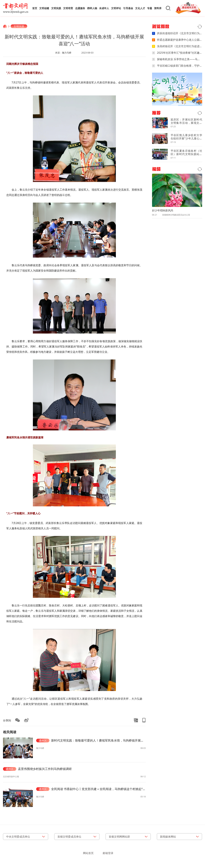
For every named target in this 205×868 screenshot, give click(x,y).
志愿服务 (80, 8)
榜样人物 (92, 8)
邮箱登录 (108, 853)
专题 (150, 8)
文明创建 (44, 8)
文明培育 (68, 8)
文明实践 (56, 8)
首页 (35, 8)
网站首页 (88, 853)
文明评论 (116, 8)
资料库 (158, 8)
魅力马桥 (67, 53)
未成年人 (104, 8)
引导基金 (128, 8)
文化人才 (140, 8)
